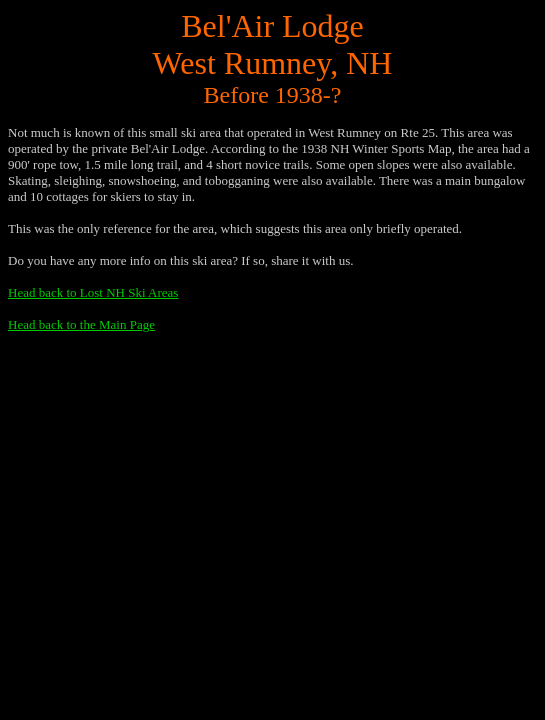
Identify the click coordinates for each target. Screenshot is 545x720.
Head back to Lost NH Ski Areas (93, 292)
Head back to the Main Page (81, 324)
